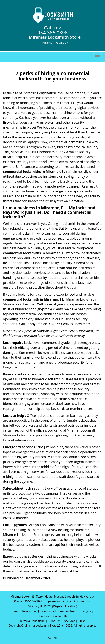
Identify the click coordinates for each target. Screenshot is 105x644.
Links (82, 621)
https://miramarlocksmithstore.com (67, 601)
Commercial (48, 611)
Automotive (67, 611)
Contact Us (60, 616)
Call (52, 638)
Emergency (86, 611)
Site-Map (70, 621)
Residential (30, 611)
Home (14, 611)
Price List (55, 621)
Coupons (44, 616)
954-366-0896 (52, 33)
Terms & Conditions (32, 621)
